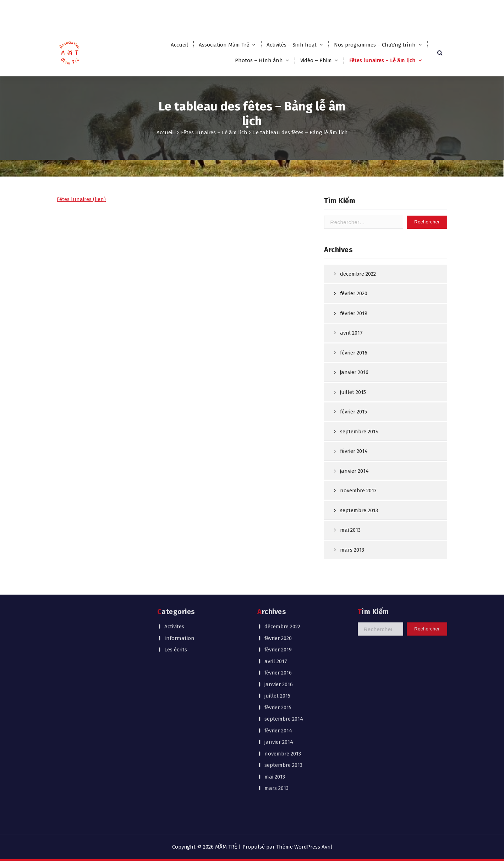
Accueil (179, 45)
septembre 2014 (359, 460)
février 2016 (354, 381)
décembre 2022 (358, 303)
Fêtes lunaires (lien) (81, 214)
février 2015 (354, 440)
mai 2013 (275, 705)
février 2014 (354, 480)
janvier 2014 (354, 500)
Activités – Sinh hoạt (292, 45)
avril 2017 (351, 362)
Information (179, 567)
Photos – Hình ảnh (259, 60)
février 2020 (354, 322)
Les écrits (176, 579)
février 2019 (354, 342)
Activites (174, 556)
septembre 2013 (283, 694)
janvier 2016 (354, 401)
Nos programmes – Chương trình (375, 45)
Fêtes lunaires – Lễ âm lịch (382, 60)
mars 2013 (276, 717)
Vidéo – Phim (316, 60)
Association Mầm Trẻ (224, 45)
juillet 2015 (353, 421)
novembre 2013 (358, 519)
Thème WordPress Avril (304, 847)
